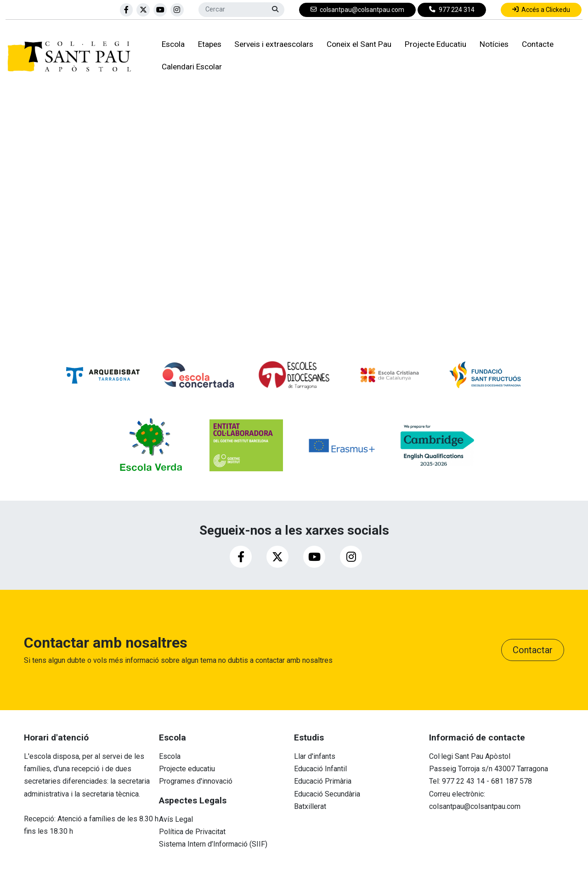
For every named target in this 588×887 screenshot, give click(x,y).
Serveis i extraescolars (272, 45)
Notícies (492, 45)
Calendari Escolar (190, 67)
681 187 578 (512, 781)
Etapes (208, 45)
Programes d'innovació (196, 781)
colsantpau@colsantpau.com (475, 806)
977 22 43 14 (463, 781)
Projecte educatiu (187, 769)
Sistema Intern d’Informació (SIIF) (213, 844)
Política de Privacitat (192, 832)
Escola (171, 45)
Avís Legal (176, 819)
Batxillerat (310, 806)
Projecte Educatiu (434, 45)
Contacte (536, 45)
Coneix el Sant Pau (357, 45)
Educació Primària (323, 781)
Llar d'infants (315, 756)
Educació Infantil (320, 769)
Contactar (533, 650)
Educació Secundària (327, 794)
